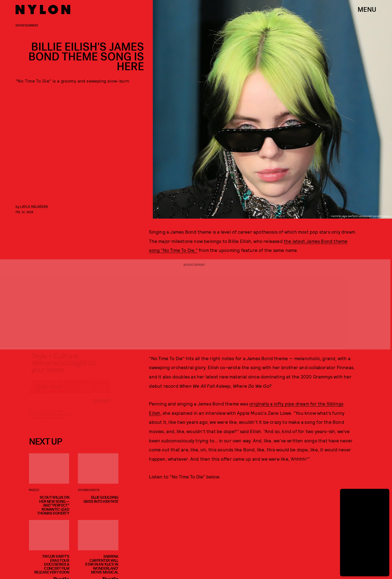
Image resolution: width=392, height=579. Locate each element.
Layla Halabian (34, 206)
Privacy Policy (56, 422)
